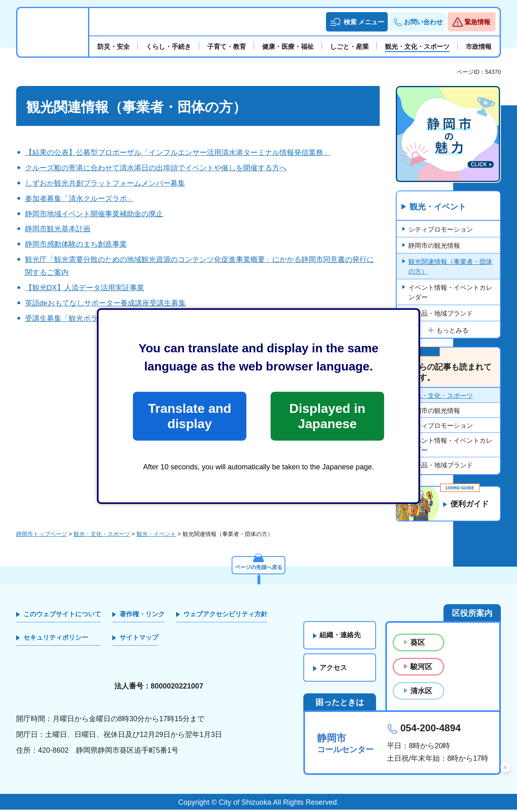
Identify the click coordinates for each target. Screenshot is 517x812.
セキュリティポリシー (56, 640)
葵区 (418, 645)
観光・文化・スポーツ (441, 396)
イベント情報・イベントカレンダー (450, 292)
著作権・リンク (142, 616)
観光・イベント (438, 207)
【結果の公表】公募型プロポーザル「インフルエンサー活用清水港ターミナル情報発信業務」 (178, 153)
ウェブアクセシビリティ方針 (225, 616)
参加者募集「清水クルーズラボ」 (80, 199)
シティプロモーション (441, 229)
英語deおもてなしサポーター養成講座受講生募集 (105, 303)
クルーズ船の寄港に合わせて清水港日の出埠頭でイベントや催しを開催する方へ (156, 168)
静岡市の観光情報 (434, 246)
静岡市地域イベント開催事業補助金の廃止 (94, 214)
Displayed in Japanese (327, 416)
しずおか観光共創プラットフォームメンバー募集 (105, 183)
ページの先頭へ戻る (258, 569)
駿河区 (421, 669)
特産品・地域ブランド (441, 313)
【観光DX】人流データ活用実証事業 (85, 288)
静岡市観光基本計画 (58, 229)
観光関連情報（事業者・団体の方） (450, 267)
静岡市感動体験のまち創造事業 (76, 244)
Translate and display (189, 416)
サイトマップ (139, 640)
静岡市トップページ (42, 536)
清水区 (421, 693)
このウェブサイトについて (62, 616)
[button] (357, 22)
